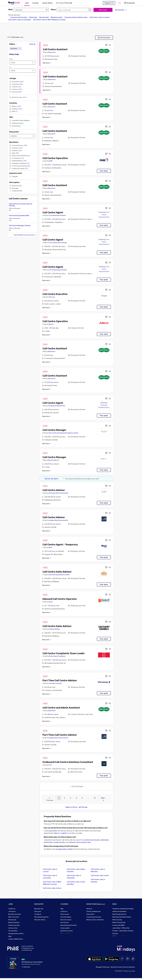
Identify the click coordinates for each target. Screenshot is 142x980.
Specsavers (52, 52)
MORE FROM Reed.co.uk (96, 904)
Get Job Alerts (52, 479)
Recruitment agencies (41, 917)
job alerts (54, 831)
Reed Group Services (119, 914)
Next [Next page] (103, 799)
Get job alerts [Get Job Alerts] (104, 38)
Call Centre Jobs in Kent (100, 875)
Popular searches (14, 925)
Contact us (12, 909)
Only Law (52, 297)
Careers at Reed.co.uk (94, 911)
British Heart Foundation (57, 656)
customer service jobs (92, 840)
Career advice (13, 928)
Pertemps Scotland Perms (57, 406)
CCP (50, 765)
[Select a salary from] (22, 63)
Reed (50, 547)
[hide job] (110, 45)
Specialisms (14, 142)
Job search (12, 911)
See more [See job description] (47, 63)
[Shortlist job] (106, 45)
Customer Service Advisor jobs (76, 17)
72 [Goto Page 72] (95, 798)
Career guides (65, 928)
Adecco (51, 324)
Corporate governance (94, 917)
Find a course (65, 914)
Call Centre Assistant (55, 49)
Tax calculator (13, 931)
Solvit (51, 602)
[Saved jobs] (129, 3)
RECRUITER (39, 904)
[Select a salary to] (22, 71)
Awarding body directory (69, 925)
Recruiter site (39, 909)
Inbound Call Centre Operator (60, 599)
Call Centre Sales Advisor (57, 572)
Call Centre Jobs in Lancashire (20, 20)
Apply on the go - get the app (76, 807)
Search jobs (103, 10)
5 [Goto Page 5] (82, 798)
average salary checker (64, 849)
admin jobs (105, 840)
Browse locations (14, 922)
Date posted (14, 132)
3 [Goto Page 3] (70, 798)
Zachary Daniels (54, 629)
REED (115, 904)
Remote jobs (44, 17)
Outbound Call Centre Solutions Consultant (68, 762)
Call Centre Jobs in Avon (52, 888)
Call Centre (15, 37)
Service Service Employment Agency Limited (63, 433)
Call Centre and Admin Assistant (61, 708)
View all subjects (66, 917)
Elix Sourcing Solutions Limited (59, 575)
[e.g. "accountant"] (31, 10)
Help (10, 936)
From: (11, 59)
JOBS (11, 904)
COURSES (64, 904)
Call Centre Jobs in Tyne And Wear (76, 883)
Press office (90, 914)
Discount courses (66, 920)
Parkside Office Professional (59, 493)
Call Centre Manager (54, 430)
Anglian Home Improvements (59, 520)
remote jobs (48, 842)
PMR (51, 161)
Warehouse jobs (57, 17)
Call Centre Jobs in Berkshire (98, 870)
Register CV (109, 3)
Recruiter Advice (40, 920)
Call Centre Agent (53, 212)
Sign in (56, 833)
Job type (13, 78)
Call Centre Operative (55, 158)
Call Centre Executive (55, 294)
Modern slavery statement (95, 920)
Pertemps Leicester (55, 683)
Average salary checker (16, 933)
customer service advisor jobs (80, 842)
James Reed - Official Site (121, 928)
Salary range (14, 54)
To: (10, 67)
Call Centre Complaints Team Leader (64, 653)
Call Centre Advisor (54, 490)
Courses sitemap (66, 933)
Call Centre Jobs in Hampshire (74, 877)
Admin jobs (33, 17)
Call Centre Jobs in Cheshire (98, 881)
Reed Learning (117, 920)
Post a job (38, 911)
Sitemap (11, 942)
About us (89, 909)
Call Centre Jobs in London (99, 17)
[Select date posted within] (22, 136)
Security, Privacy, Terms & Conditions (123, 969)
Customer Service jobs (19, 17)
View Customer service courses (25, 235)
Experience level (16, 173)
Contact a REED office (16, 939)
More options (14, 182)
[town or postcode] (74, 10)
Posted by (13, 103)
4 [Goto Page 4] (76, 798)
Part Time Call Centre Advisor (60, 680)
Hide (11, 117)
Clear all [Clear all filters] (32, 44)
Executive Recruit (53, 460)
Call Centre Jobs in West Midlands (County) (49, 20)
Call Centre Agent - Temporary (60, 545)
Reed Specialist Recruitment (122, 917)
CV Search (38, 914)
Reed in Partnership (119, 922)
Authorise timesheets (119, 911)
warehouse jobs (59, 842)
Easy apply (104, 171)
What (10, 10)
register (64, 833)
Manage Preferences (103, 969)
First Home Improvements (57, 215)
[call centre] (15, 48)
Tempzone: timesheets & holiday (123, 909)
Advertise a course (67, 931)
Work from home (14, 917)
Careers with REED (119, 925)
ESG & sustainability (119, 936)
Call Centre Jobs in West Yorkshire (76, 870)
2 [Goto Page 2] (65, 798)
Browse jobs (121, 10)
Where (53, 10)
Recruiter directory (15, 914)
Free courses (65, 922)
